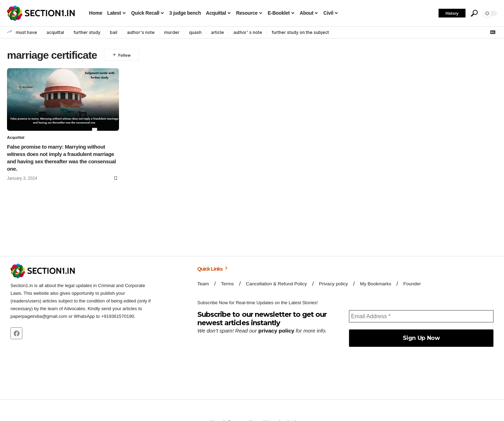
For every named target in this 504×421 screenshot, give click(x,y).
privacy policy (276, 331)
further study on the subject (300, 32)
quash (195, 32)
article (218, 32)
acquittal (55, 32)
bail (114, 32)
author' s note (248, 32)
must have (26, 32)
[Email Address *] (421, 316)
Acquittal (16, 138)
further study (87, 32)
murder (172, 32)
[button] (474, 13)
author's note (141, 32)
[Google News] (493, 32)
